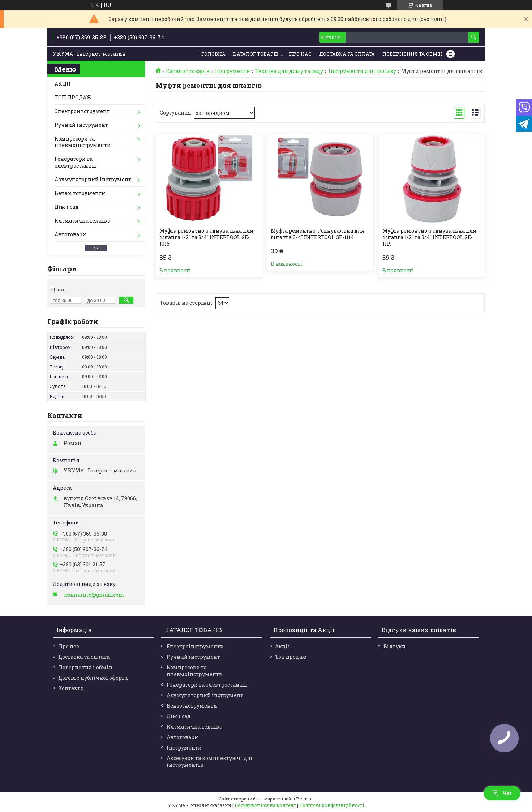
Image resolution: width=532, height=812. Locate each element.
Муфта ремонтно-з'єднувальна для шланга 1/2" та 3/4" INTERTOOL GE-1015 (206, 237)
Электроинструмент (82, 111)
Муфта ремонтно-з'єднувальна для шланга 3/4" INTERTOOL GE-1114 (318, 234)
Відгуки (394, 646)
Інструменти (233, 71)
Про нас (300, 54)
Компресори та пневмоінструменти (83, 142)
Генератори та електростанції (75, 162)
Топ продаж (291, 657)
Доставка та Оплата (347, 54)
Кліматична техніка (82, 221)
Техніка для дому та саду (289, 71)
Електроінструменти (195, 646)
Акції (282, 646)
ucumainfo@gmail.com (94, 595)
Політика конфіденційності (332, 805)
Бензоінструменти (80, 193)
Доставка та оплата (84, 657)
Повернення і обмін (85, 667)
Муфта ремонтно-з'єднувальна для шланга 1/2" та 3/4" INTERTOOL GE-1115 (429, 237)
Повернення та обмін (413, 54)
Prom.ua (305, 799)
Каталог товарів (256, 54)
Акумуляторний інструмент (93, 179)
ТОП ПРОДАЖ (73, 97)
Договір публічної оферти (93, 678)
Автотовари (70, 234)
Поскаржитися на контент (265, 805)
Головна (213, 54)
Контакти (71, 688)
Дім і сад (67, 207)
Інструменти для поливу (362, 71)
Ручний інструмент (81, 125)
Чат (502, 793)
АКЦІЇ (63, 84)
